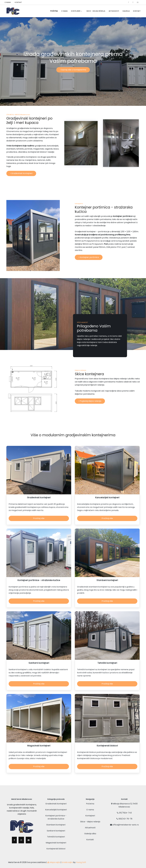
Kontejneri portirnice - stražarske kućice (56, 814)
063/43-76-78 (124, 816)
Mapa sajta (54, 859)
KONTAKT (18, 2)
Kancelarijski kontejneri (56, 807)
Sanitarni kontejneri (56, 828)
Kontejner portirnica (89, 257)
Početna (54, 11)
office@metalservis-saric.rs (124, 822)
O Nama (64, 11)
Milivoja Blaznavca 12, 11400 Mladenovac (124, 802)
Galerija (126, 11)
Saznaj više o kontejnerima (73, 70)
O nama (90, 807)
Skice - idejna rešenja (96, 11)
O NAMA (8, 2)
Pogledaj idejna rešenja (90, 401)
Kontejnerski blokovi (56, 846)
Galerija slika (90, 830)
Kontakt (137, 11)
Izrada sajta (67, 859)
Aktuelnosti (114, 11)
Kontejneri (76, 11)
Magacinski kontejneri (56, 840)
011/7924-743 (124, 810)
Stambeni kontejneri (56, 822)
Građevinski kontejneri (21, 173)
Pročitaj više (39, 518)
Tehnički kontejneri (56, 834)
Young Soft (81, 859)
